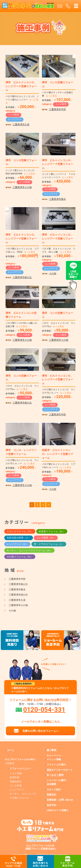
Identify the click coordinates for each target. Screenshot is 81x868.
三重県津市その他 (22, 187)
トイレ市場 (16, 773)
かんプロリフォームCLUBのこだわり (20, 761)
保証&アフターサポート (60, 770)
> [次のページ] (49, 505)
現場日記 (51, 795)
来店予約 (51, 805)
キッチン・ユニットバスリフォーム (29, 550)
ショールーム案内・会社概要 (57, 782)
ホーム (11, 750)
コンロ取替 (13, 115)
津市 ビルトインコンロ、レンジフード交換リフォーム (21, 86)
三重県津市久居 (21, 125)
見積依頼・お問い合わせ (60, 800)
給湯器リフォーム (52, 531)
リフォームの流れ (56, 765)
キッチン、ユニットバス (23, 794)
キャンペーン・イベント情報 (55, 757)
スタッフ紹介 (54, 789)
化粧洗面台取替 (18, 538)
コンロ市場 (16, 786)
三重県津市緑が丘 (18, 595)
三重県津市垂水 (57, 199)
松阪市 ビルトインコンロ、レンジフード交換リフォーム (58, 454)
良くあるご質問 (55, 775)
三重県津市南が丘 (22, 277)
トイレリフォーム (20, 531)
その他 (53, 273)
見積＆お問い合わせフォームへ (40, 731)
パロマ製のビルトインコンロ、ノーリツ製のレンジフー (22, 100)
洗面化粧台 (16, 782)
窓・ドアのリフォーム (49, 544)
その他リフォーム (20, 557)
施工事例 (51, 750)
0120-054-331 (44, 710)
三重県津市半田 (57, 109)
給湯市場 (14, 777)
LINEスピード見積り (58, 810)
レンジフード (15, 119)
